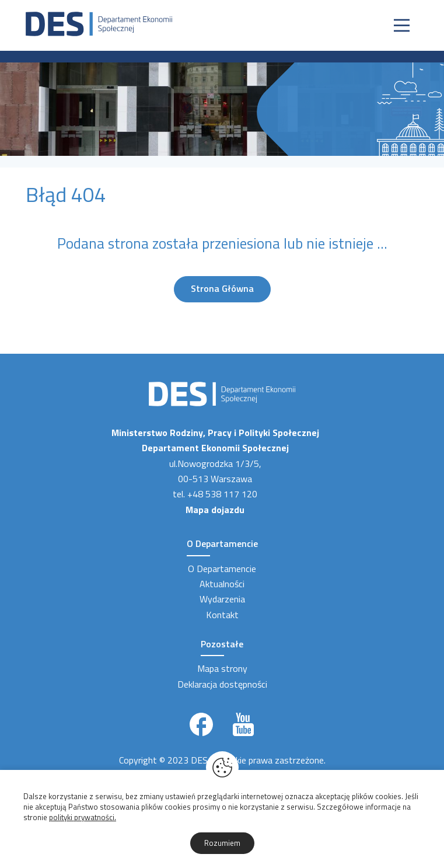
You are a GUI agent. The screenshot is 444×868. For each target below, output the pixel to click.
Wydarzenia (222, 599)
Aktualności (222, 584)
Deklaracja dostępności (222, 684)
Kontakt (222, 615)
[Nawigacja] (402, 25)
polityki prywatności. (83, 817)
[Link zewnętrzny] (201, 724)
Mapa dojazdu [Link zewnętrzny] (215, 510)
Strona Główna (222, 288)
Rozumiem (222, 843)
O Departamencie (222, 569)
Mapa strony (222, 668)
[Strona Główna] (99, 23)
